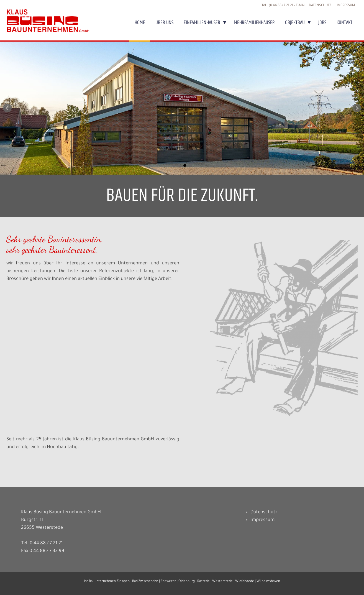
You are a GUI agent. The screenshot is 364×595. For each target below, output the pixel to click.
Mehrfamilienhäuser (254, 23)
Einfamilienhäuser (202, 23)
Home (140, 23)
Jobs (322, 23)
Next (357, 108)
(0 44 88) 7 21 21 (281, 6)
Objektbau (295, 23)
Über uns (164, 23)
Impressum (346, 6)
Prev (7, 108)
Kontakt (344, 23)
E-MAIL (301, 6)
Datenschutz (320, 6)
